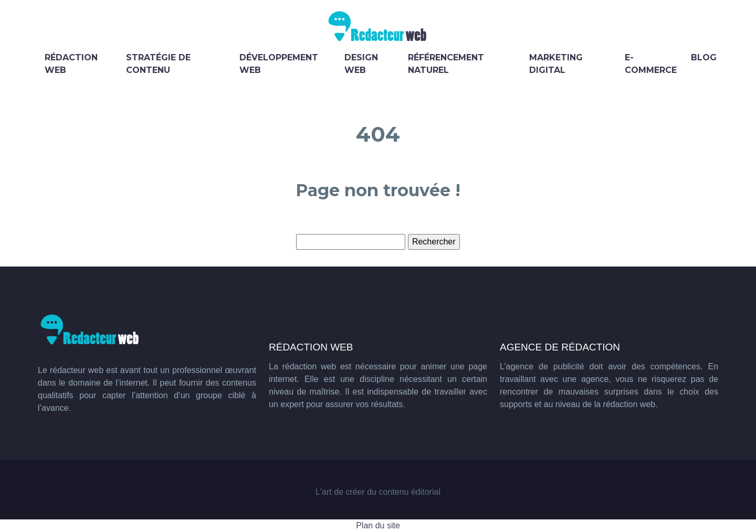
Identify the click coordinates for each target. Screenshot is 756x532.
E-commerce (651, 64)
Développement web (279, 64)
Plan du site (378, 525)
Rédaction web (71, 64)
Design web (361, 64)
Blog (704, 57)
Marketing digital (556, 64)
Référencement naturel (446, 64)
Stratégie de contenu (158, 64)
